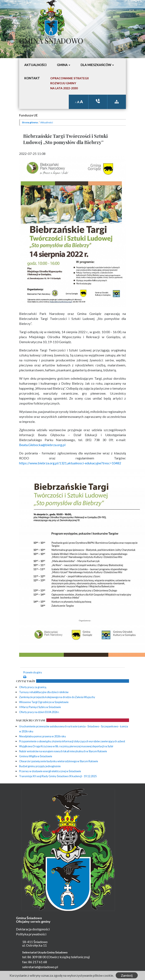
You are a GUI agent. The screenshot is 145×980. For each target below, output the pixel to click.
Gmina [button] (62, 65)
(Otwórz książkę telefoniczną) (68, 957)
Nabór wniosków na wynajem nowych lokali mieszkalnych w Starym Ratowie (63, 751)
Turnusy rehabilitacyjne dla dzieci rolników (44, 692)
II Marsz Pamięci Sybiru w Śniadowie (40, 707)
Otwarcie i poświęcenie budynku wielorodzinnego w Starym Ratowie (59, 761)
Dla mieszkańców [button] (96, 65)
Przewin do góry (33, 672)
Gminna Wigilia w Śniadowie (36, 756)
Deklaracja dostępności (33, 929)
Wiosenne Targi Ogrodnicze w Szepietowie (44, 702)
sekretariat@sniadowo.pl (40, 967)
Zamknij (127, 975)
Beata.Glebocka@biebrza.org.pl (42, 445)
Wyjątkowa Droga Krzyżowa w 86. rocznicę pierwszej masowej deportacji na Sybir (66, 746)
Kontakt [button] (32, 78)
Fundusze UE (28, 115)
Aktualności (47, 122)
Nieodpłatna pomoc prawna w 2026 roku (42, 736)
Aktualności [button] (35, 65)
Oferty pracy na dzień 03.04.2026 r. (39, 712)
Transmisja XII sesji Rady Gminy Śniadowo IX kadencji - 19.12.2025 (58, 776)
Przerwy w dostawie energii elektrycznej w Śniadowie (50, 771)
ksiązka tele (98, 101)
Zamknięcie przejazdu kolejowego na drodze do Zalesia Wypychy (57, 697)
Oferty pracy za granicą (33, 687)
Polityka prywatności (31, 934)
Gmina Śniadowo (51, 40)
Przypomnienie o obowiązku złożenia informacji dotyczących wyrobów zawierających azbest (72, 741)
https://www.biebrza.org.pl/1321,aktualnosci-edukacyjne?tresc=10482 (70, 463)
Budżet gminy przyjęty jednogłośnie (40, 766)
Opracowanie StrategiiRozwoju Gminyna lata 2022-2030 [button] (69, 83)
